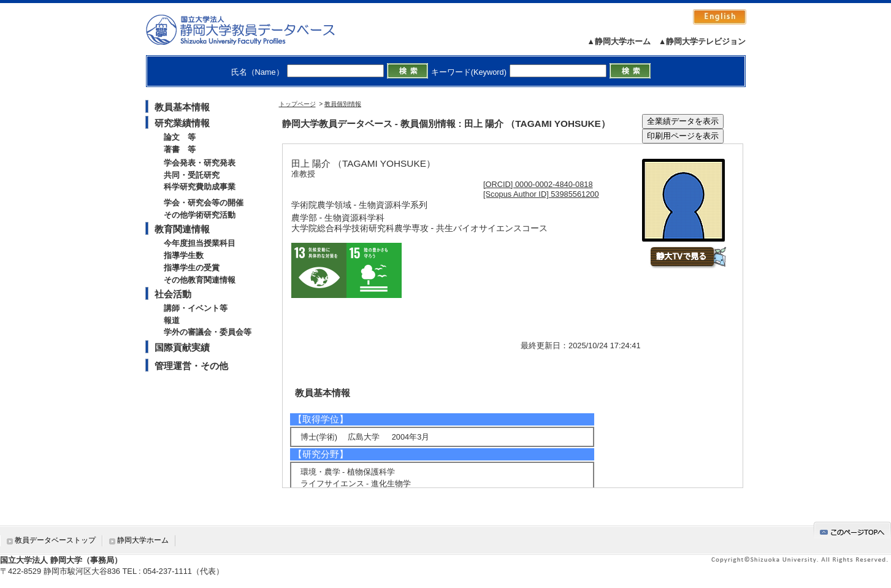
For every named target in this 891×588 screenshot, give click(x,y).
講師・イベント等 (196, 308)
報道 (172, 320)
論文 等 (180, 137)
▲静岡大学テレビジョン (702, 41)
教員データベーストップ (55, 540)
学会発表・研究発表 (200, 163)
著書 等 (180, 149)
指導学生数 (184, 255)
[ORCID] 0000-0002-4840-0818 (538, 184)
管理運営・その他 (191, 366)
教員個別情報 (343, 104)
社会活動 (173, 294)
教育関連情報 (182, 229)
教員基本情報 (182, 107)
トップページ (297, 104)
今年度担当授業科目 (200, 243)
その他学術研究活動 (200, 215)
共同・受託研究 (192, 175)
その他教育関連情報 (200, 280)
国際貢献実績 (182, 347)
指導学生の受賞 (192, 268)
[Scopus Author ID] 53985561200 (541, 194)
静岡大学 (253, 29)
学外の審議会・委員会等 (208, 332)
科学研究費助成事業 (200, 187)
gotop (852, 530)
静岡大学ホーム (143, 540)
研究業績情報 (182, 123)
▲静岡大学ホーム (619, 41)
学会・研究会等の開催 (204, 203)
